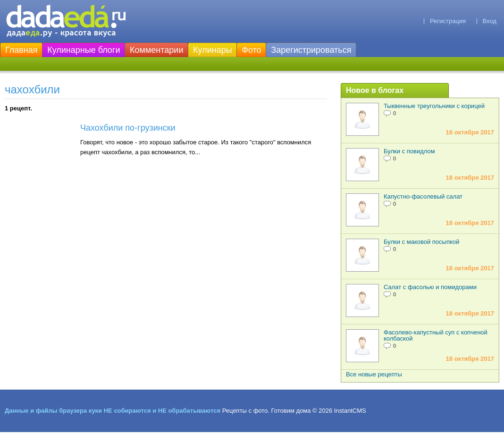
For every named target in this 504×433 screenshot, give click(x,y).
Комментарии (156, 50)
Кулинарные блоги (84, 50)
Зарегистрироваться (311, 50)
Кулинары (213, 50)
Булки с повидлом (409, 151)
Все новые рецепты (374, 374)
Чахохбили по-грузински (128, 128)
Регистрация (448, 21)
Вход (490, 21)
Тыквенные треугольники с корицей (434, 106)
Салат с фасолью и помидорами (430, 287)
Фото (251, 50)
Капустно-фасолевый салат (423, 196)
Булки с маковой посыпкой (421, 242)
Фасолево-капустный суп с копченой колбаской (436, 335)
